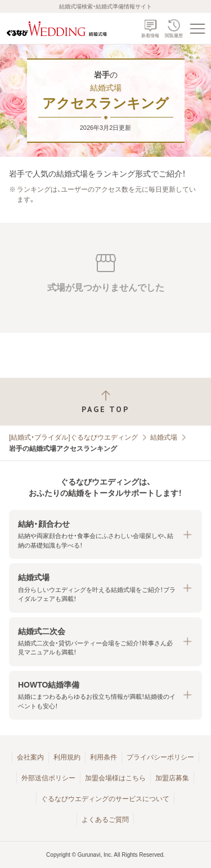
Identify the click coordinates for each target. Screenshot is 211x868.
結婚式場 (164, 437)
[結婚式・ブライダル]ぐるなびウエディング (73, 437)
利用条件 (104, 757)
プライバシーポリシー (160, 757)
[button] (105, 534)
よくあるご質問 (105, 820)
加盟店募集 (172, 778)
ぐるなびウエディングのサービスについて (105, 799)
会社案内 (30, 757)
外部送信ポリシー (48, 778)
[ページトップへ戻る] (105, 402)
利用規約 (67, 757)
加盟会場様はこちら (115, 778)
